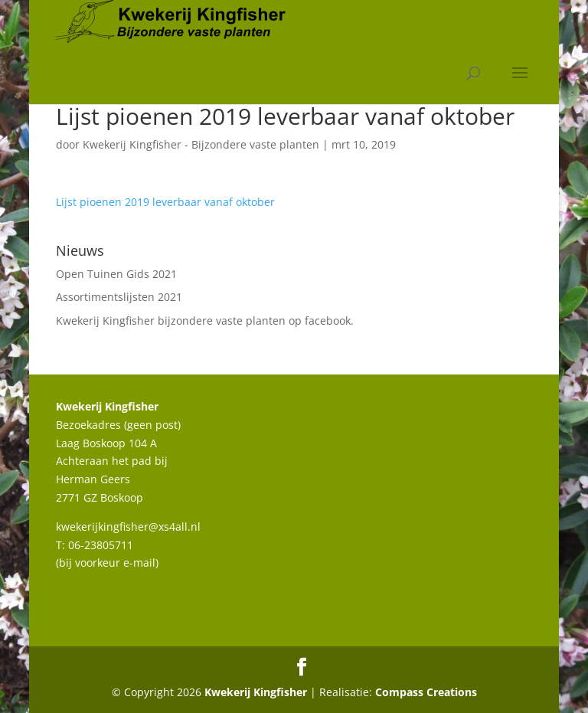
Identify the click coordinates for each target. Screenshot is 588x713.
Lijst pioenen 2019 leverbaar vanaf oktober (165, 202)
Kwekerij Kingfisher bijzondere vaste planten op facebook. (205, 321)
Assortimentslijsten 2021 (119, 297)
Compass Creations (426, 692)
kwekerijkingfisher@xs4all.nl (128, 527)
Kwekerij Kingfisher (256, 692)
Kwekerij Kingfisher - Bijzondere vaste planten (201, 144)
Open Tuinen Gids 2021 (116, 274)
